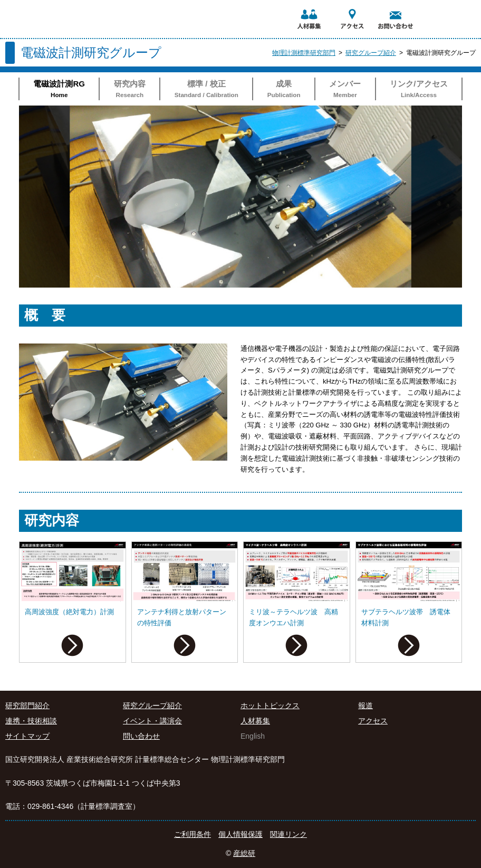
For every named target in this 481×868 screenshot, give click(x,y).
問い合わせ (141, 736)
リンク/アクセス (419, 90)
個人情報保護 (240, 834)
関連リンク (288, 834)
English (253, 736)
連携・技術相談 (31, 721)
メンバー (345, 90)
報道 (365, 705)
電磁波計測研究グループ (441, 53)
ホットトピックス (270, 705)
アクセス (373, 721)
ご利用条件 (193, 834)
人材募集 (255, 721)
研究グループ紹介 (371, 53)
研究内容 (129, 90)
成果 (284, 90)
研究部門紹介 (27, 705)
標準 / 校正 (206, 90)
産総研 (244, 853)
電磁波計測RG (59, 90)
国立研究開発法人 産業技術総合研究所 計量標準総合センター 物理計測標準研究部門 (81, 8)
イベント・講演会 (152, 721)
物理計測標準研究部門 (304, 53)
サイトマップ (27, 736)
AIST (436, 4)
